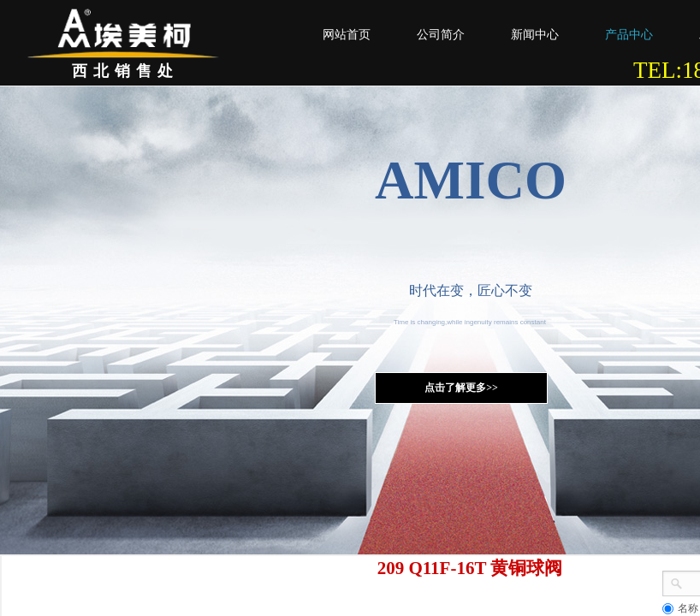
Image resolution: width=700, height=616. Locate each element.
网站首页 (347, 35)
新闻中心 (535, 35)
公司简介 (441, 35)
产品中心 (629, 35)
